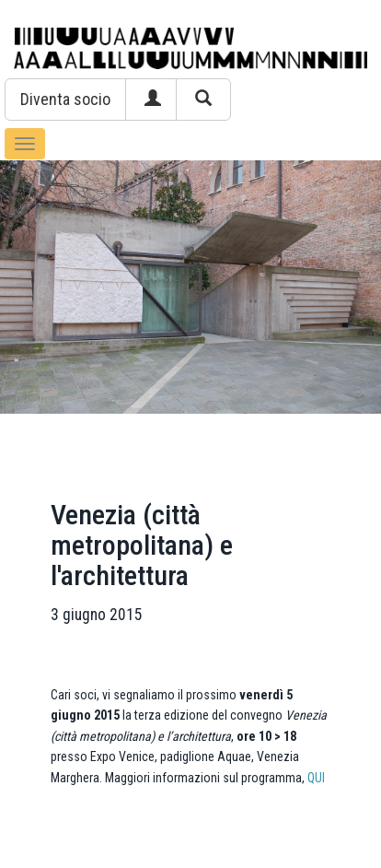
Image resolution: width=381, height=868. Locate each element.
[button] (65, 100)
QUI (316, 778)
